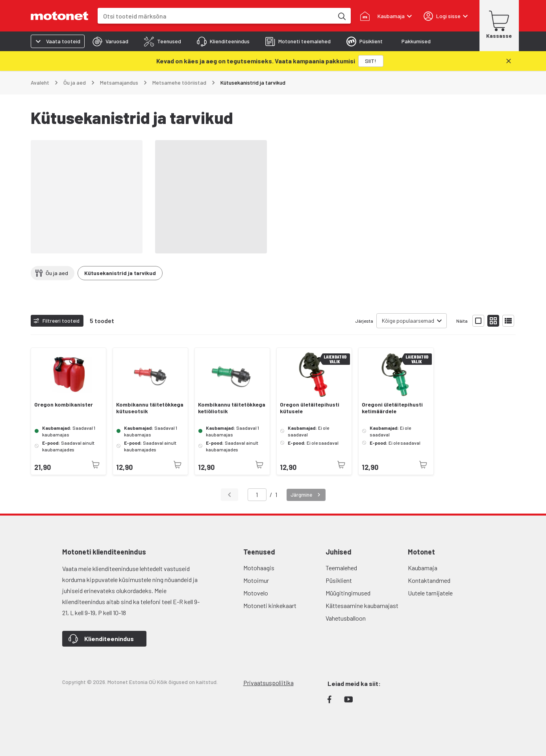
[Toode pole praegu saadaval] (96, 465)
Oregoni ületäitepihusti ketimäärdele (392, 408)
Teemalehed (341, 568)
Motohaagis (259, 568)
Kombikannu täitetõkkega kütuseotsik (150, 408)
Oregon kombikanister (64, 405)
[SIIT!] (371, 61)
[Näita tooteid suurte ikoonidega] (478, 321)
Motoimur (256, 580)
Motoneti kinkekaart (270, 605)
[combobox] (216, 16)
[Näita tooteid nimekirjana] (508, 321)
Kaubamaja (423, 568)
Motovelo (256, 593)
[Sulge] (509, 61)
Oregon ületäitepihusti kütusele (310, 408)
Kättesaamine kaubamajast (362, 605)
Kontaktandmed (429, 580)
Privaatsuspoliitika (268, 683)
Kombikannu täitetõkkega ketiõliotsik (232, 408)
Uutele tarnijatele (430, 593)
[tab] (110, 41)
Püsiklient (339, 580)
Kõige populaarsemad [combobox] (408, 321)
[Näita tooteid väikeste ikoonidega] (493, 321)
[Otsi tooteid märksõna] (341, 16)
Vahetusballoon (346, 618)
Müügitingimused (348, 593)
